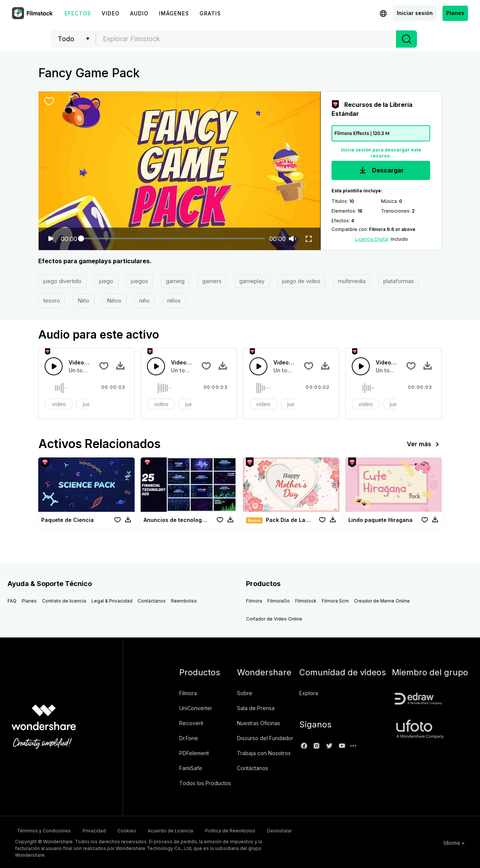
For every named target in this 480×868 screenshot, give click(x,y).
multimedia (352, 281)
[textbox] (246, 39)
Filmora (254, 601)
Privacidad (100, 830)
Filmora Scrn (335, 601)
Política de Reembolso (259, 830)
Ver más (424, 444)
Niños (114, 301)
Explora (309, 693)
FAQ (12, 601)
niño (144, 301)
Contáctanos (152, 601)
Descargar (381, 171)
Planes (455, 13)
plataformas (399, 281)
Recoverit (191, 723)
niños (174, 301)
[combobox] (246, 39)
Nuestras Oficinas (259, 723)
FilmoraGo (279, 601)
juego (106, 281)
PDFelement (194, 753)
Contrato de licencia (64, 601)
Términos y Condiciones (42, 830)
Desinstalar (316, 830)
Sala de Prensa (256, 708)
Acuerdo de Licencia (192, 830)
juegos (139, 281)
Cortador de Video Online (274, 619)
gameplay (252, 281)
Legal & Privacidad (112, 601)
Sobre (245, 693)
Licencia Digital (372, 239)
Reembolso (184, 601)
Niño (83, 301)
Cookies (141, 830)
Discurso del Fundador (265, 738)
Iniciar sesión (415, 13)
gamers (212, 281)
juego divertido (62, 281)
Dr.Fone (189, 738)
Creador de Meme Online (382, 601)
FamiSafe (191, 768)
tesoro (52, 301)
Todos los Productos (205, 783)
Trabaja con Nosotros (264, 753)
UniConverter (196, 708)
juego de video (301, 281)
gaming (175, 281)
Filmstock (306, 601)
